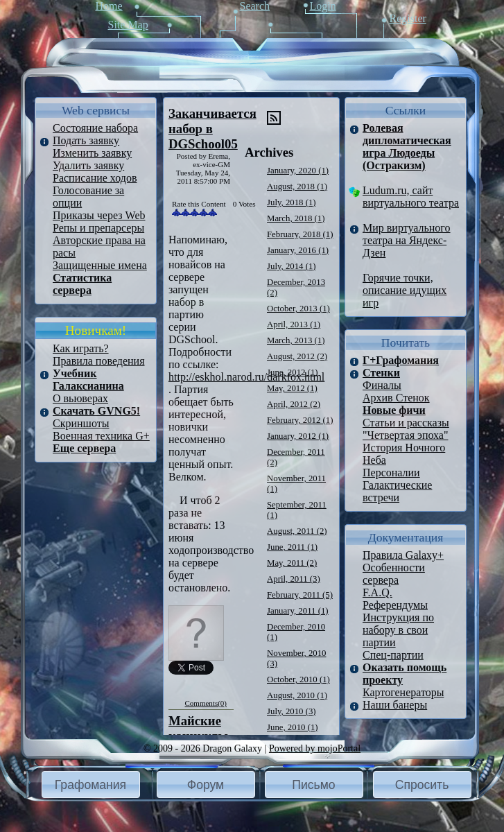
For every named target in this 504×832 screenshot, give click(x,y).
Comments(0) (206, 703)
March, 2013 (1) (296, 340)
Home (109, 6)
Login (323, 6)
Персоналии (391, 473)
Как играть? (81, 348)
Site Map (128, 25)
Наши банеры (395, 705)
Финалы (382, 385)
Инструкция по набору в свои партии (398, 630)
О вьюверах (80, 398)
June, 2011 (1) (292, 547)
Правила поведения (99, 361)
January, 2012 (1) (298, 436)
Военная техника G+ (101, 436)
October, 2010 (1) (298, 679)
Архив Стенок (396, 398)
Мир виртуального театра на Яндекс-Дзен (407, 240)
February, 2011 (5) (300, 595)
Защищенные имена (100, 265)
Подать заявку (86, 140)
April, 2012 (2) (294, 404)
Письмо (313, 785)
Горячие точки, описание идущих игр (405, 290)
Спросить (422, 785)
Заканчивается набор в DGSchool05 (212, 129)
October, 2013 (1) (298, 309)
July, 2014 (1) (292, 266)
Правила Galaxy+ (403, 555)
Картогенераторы (403, 692)
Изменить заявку (92, 153)
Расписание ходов (95, 178)
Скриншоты (81, 423)
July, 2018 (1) (292, 202)
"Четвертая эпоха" (405, 435)
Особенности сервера (394, 574)
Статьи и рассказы (406, 423)
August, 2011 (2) (297, 531)
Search (255, 6)
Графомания (90, 785)
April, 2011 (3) (294, 579)
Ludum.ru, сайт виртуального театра (411, 197)
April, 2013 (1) (294, 324)
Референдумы (395, 605)
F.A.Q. (377, 592)
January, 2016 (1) (298, 250)
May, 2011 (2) (292, 563)
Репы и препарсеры (98, 228)
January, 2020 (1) (298, 171)
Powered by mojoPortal (315, 748)
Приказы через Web (99, 215)
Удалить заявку (88, 165)
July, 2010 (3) (292, 711)
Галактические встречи (397, 491)
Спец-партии (393, 655)
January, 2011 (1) (298, 611)
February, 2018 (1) (300, 234)
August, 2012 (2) (297, 356)
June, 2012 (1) (293, 372)
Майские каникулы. (200, 728)
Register (408, 18)
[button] (91, 785)
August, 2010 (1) (297, 695)
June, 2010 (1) (293, 727)
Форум (206, 785)
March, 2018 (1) (296, 218)
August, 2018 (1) (297, 187)
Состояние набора (95, 128)
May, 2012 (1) (292, 388)
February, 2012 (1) (300, 420)
